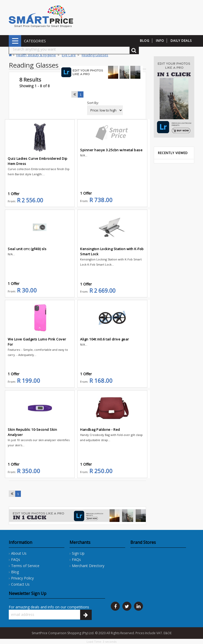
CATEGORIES (15, 41)
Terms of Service (25, 566)
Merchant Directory (88, 566)
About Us (19, 553)
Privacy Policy (22, 578)
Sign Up (78, 553)
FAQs (16, 559)
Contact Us (20, 584)
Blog (15, 572)
